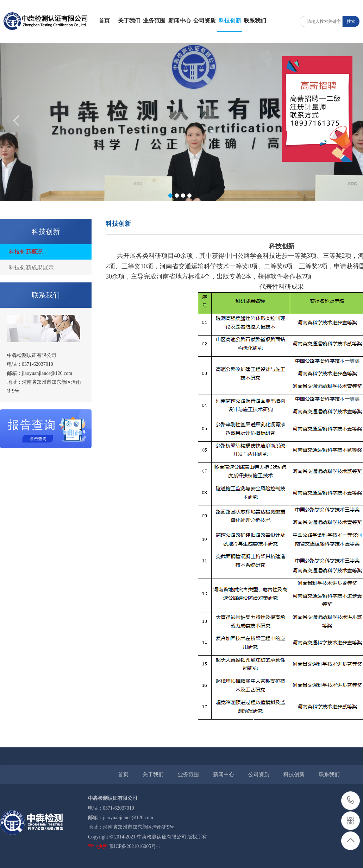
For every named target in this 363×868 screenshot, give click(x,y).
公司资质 (205, 21)
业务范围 (154, 21)
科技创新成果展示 (31, 267)
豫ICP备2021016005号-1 (135, 846)
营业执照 (98, 846)
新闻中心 (180, 21)
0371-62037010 (351, 801)
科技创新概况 (26, 252)
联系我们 (255, 21)
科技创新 (230, 21)
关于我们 (129, 21)
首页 (104, 21)
